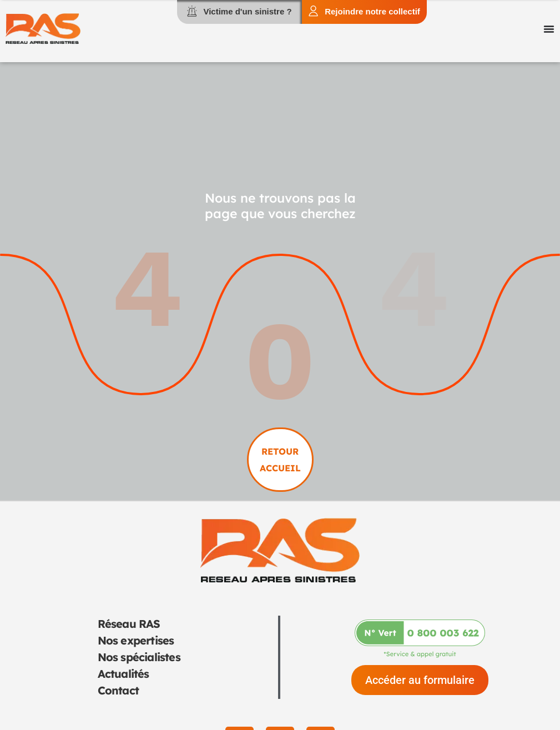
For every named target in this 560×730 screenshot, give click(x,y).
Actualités (123, 674)
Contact (118, 690)
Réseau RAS (129, 624)
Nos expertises (136, 640)
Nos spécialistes (139, 657)
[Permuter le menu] (549, 29)
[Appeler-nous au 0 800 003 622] (420, 639)
